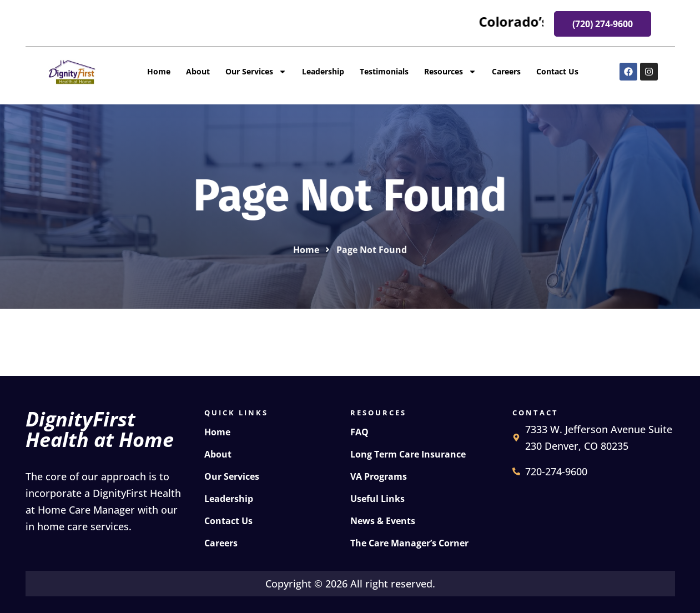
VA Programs (379, 476)
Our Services (256, 72)
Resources (450, 72)
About (198, 71)
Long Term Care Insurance (408, 454)
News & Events (383, 521)
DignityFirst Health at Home (100, 429)
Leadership (323, 71)
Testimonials (384, 71)
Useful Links (377, 499)
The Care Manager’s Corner (409, 543)
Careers (506, 71)
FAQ (359, 432)
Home (159, 71)
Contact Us (557, 71)
